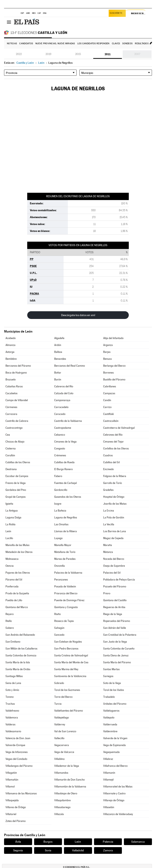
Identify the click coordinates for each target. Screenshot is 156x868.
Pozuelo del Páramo (115, 586)
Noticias (12, 44)
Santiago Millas (14, 676)
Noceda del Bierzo (114, 559)
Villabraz (108, 759)
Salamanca (138, 842)
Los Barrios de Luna (115, 531)
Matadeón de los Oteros (19, 552)
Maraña (108, 545)
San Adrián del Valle (115, 628)
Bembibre (11, 359)
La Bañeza (60, 511)
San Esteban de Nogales (68, 642)
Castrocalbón (111, 421)
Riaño (57, 614)
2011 (108, 54)
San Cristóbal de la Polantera (120, 635)
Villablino (59, 759)
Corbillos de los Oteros (116, 449)
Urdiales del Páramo (115, 704)
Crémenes (60, 455)
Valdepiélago (62, 718)
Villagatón (11, 773)
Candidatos (26, 44)
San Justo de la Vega (115, 642)
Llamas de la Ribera (66, 531)
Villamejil (108, 780)
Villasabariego (62, 807)
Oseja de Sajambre (114, 566)
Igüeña (9, 504)
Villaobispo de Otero (66, 793)
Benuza (107, 359)
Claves (116, 44)
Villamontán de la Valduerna (70, 787)
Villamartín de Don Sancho (69, 780)
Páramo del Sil (14, 580)
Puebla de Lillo (14, 600)
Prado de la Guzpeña (17, 593)
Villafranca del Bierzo (115, 766)
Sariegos (108, 676)
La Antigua (12, 511)
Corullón (10, 455)
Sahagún (59, 628)
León (8, 531)
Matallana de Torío (65, 552)
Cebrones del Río (113, 435)
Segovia (18, 850)
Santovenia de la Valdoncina (70, 676)
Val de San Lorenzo (65, 731)
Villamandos (61, 773)
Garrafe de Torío (113, 483)
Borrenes (108, 373)
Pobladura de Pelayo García (119, 580)
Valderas (10, 724)
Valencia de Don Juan (18, 738)
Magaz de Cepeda (113, 538)
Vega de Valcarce (64, 752)
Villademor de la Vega (67, 766)
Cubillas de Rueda (64, 462)
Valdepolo (109, 718)
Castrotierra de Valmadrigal (119, 428)
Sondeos (127, 44)
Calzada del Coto (64, 393)
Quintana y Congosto (66, 607)
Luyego (58, 538)
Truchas (10, 704)
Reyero (10, 614)
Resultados (142, 44)
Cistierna (11, 449)
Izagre (58, 504)
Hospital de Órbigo (114, 497)
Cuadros (108, 455)
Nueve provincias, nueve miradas (55, 44)
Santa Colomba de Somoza (21, 655)
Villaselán (109, 807)
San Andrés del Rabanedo (20, 635)
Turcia (58, 704)
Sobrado (59, 683)
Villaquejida (12, 800)
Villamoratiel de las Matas (118, 787)
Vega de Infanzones (17, 752)
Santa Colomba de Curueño (119, 649)
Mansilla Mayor (63, 545)
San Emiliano (13, 642)
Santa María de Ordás (18, 669)
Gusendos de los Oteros (68, 497)
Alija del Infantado (113, 338)
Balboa (58, 352)
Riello (9, 621)
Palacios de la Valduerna (68, 573)
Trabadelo (109, 697)
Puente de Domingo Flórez (69, 600)
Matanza (108, 552)
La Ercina (109, 511)
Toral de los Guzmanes (67, 690)
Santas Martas (111, 669)
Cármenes (11, 407)
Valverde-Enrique (15, 745)
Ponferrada (12, 586)
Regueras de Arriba (114, 607)
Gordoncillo (61, 490)
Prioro (107, 593)
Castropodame (63, 428)
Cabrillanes (110, 386)
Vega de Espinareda (114, 745)
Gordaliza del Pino (16, 490)
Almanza (10, 345)
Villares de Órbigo (16, 807)
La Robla (10, 524)
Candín (107, 400)
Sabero (10, 628)
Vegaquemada (111, 752)
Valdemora (12, 718)
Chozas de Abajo (15, 442)
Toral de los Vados (114, 690)
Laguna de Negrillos (66, 517)
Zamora (108, 850)
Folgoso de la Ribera (115, 476)
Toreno (10, 697)
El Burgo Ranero (63, 469)
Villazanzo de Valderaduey (118, 814)
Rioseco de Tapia (64, 621)
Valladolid (78, 850)
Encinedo (108, 469)
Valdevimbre (110, 731)
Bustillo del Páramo (114, 380)
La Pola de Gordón (114, 517)
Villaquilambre (62, 800)
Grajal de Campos (16, 497)
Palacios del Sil (112, 573)
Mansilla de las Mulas (17, 545)
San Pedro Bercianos (66, 649)
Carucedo (60, 414)
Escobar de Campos (17, 476)
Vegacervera (62, 745)
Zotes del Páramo (16, 821)
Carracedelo (61, 407)
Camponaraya (62, 400)
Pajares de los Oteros (18, 573)
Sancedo (59, 635)
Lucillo (9, 538)
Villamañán (12, 780)
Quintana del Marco (17, 607)
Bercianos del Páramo (18, 366)
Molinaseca (12, 559)
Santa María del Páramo (117, 662)
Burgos (48, 842)
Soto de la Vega (112, 683)
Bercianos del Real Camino (70, 366)
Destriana (11, 469)
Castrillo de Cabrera (17, 421)
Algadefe (59, 338)
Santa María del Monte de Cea (71, 662)
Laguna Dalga (13, 517)
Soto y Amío (12, 690)
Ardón (58, 345)
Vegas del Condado (16, 759)
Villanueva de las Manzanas (21, 793)
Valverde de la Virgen (115, 738)
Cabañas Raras (14, 386)
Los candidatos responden (93, 44)
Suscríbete (116, 13)
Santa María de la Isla (18, 662)
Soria (48, 850)
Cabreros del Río (64, 386)
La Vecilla (109, 524)
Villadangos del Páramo (19, 766)
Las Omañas (61, 524)
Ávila (18, 842)
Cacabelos (11, 393)
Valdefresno (12, 711)
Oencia (10, 566)
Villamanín (109, 773)
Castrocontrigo (14, 428)
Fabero (58, 476)
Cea (8, 435)
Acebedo (11, 338)
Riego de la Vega (113, 614)
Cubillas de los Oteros (18, 462)
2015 (78, 54)
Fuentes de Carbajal (66, 483)
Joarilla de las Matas (115, 504)
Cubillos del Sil (111, 462)
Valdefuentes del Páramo (69, 711)
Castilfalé (108, 414)
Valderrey (60, 724)
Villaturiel (11, 814)
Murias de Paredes (65, 559)
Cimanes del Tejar (113, 442)
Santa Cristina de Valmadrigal (71, 655)
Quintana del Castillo (115, 600)
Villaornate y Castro (114, 793)
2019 (48, 54)
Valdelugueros (111, 711)
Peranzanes (61, 580)
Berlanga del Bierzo (114, 366)
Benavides (60, 359)
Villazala (59, 814)
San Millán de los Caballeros (21, 649)
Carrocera (11, 414)
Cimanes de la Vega (65, 442)
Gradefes (108, 490)
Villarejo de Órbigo (114, 800)
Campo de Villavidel (17, 400)
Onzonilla (60, 566)
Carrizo (107, 407)
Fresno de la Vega (16, 483)
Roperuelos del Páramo (117, 621)
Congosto (60, 449)
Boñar (58, 373)
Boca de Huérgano (16, 373)
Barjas (107, 352)
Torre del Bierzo (63, 697)
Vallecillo (59, 738)
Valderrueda (110, 724)
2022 (19, 54)
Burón (58, 380)
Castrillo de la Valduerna (68, 421)
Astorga (10, 352)
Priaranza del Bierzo (66, 593)
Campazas (109, 393)
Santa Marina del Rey (66, 669)
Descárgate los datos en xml (78, 315)
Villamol (10, 787)
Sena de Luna (13, 683)
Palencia (108, 842)
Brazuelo (11, 380)
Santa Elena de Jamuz (116, 655)
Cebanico (60, 435)
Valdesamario (13, 731)
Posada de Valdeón (65, 586)
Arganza (108, 345)
